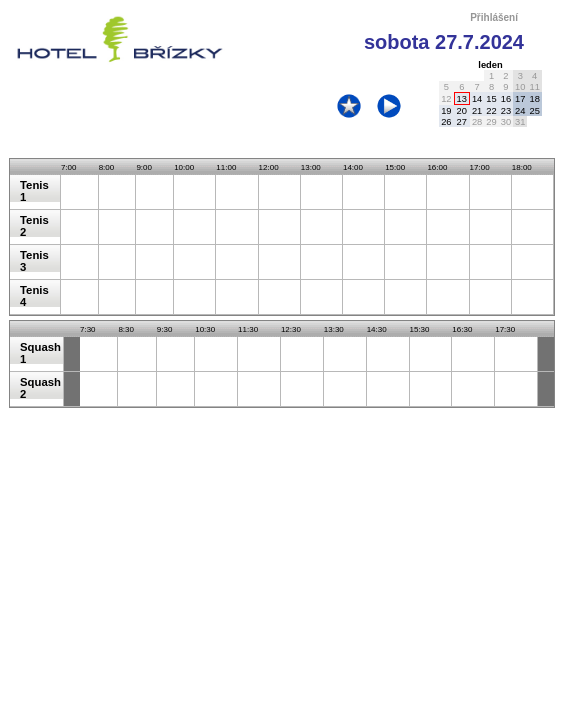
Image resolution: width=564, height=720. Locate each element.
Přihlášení (494, 17)
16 (506, 99)
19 (446, 111)
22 (491, 111)
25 (534, 111)
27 (462, 122)
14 (477, 99)
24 (520, 111)
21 (477, 111)
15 (491, 99)
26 (446, 122)
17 (520, 99)
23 (506, 111)
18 (534, 99)
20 (462, 111)
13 (462, 99)
